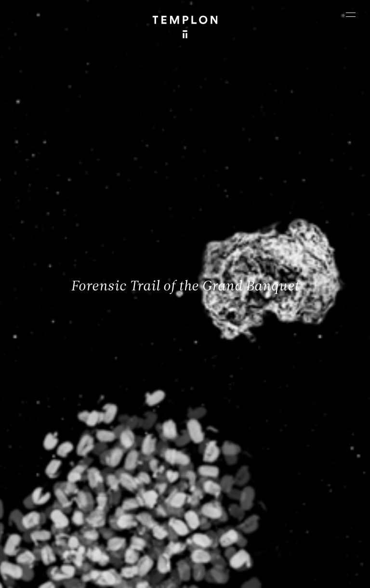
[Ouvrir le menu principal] (351, 14)
